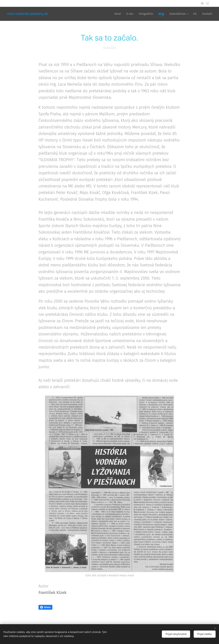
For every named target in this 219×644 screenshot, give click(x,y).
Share (45, 607)
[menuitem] (119, 14)
